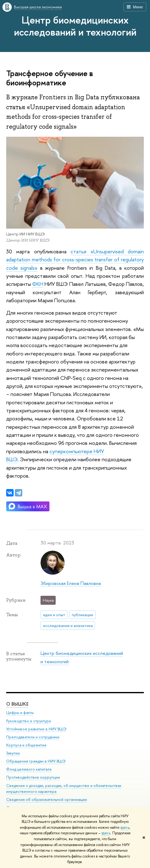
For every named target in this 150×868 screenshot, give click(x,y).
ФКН (38, 284)
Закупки (13, 753)
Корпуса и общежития (26, 745)
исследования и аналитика (68, 625)
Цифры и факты (20, 713)
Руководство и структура (28, 721)
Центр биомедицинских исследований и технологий (75, 26)
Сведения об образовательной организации (47, 799)
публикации (82, 615)
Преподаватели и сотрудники (33, 737)
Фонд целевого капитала (29, 769)
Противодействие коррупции (33, 777)
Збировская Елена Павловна (71, 583)
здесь (125, 827)
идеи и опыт (54, 615)
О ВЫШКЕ (17, 704)
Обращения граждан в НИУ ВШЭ (36, 761)
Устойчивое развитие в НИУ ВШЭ (36, 729)
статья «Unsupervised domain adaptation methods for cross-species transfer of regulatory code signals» (75, 260)
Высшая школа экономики (38, 7)
